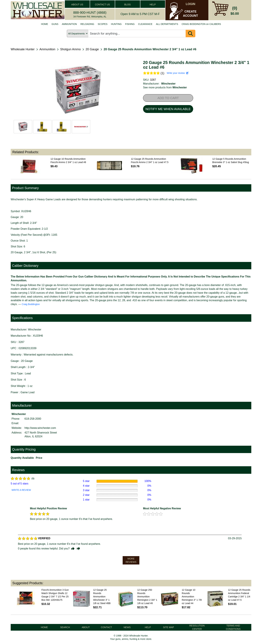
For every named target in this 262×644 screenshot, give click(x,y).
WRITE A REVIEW (21, 490)
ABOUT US (77, 5)
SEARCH (65, 627)
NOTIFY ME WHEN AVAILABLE (168, 109)
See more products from (165, 87)
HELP (153, 5)
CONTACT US (102, 5)
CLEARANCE (145, 24)
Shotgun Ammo (70, 49)
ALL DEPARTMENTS (167, 24)
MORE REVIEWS (131, 560)
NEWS (127, 627)
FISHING (130, 24)
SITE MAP (169, 627)
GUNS (55, 24)
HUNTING (116, 24)
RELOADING (87, 24)
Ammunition (47, 49)
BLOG (128, 5)
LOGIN (191, 4)
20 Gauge (92, 49)
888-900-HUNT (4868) (90, 13)
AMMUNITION (69, 24)
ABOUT (86, 627)
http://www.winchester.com (40, 428)
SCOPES (103, 24)
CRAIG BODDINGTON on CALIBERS (201, 24)
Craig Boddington (31, 304)
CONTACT (107, 627)
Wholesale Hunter (23, 49)
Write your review (178, 73)
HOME (45, 24)
